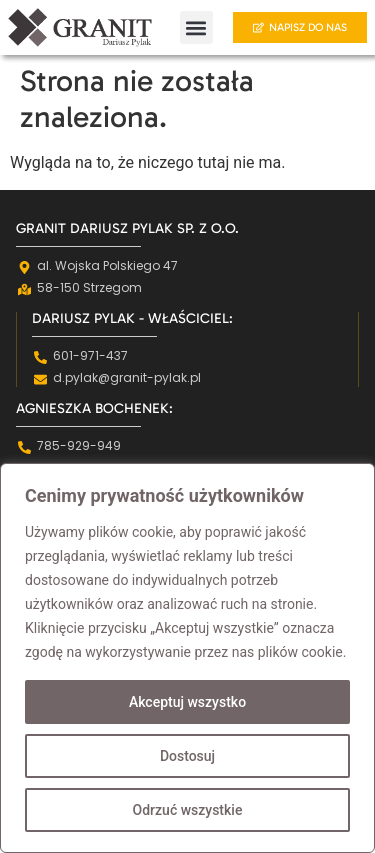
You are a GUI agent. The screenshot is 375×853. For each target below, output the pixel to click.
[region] (187, 658)
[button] (196, 27)
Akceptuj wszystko (187, 702)
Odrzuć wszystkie (188, 810)
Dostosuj (187, 756)
